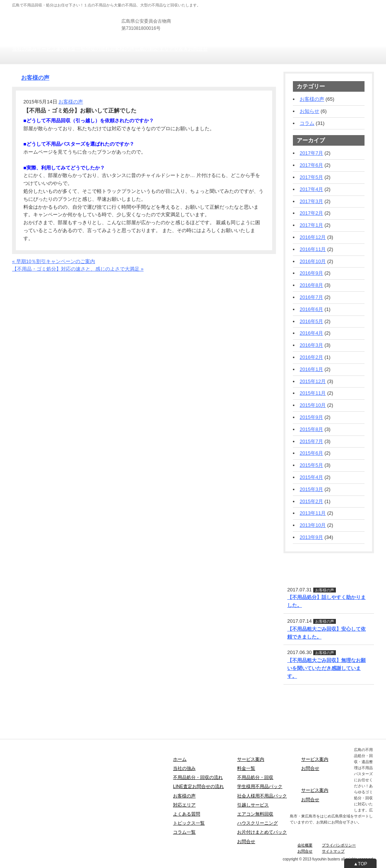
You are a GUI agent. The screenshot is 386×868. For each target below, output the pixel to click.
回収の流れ (98, 49)
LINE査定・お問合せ (306, 563)
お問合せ (198, 49)
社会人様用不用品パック (262, 796)
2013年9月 (311, 537)
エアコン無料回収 (255, 814)
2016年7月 (311, 297)
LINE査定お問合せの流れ (198, 786)
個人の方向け (223, 4)
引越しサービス (253, 805)
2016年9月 (311, 273)
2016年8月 (311, 285)
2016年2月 (311, 357)
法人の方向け (253, 4)
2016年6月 (311, 309)
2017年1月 (311, 225)
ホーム (180, 759)
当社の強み (24, 49)
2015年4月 (311, 477)
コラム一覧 (184, 832)
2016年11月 (313, 249)
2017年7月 (311, 153)
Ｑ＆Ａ (181, 49)
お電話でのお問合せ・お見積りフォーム (56, 277)
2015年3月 (311, 489)
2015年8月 (311, 429)
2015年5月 (311, 465)
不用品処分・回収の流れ (198, 777)
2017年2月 (311, 213)
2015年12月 (313, 381)
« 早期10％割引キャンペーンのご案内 (54, 261)
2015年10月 (313, 405)
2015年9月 (311, 417)
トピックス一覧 (189, 823)
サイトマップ (333, 851)
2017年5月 (311, 177)
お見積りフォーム (354, 22)
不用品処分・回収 (255, 777)
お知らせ (309, 111)
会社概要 (305, 845)
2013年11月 (313, 513)
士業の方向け (283, 4)
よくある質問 (187, 814)
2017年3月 (311, 201)
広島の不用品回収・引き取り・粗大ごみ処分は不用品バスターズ (83, 15)
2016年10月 (313, 261)
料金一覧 (76, 49)
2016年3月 (311, 345)
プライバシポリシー (339, 845)
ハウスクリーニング (257, 823)
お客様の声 (122, 49)
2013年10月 (313, 525)
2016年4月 (311, 333)
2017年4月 (311, 189)
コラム (307, 123)
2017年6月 (311, 165)
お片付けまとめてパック (262, 832)
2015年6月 (311, 453)
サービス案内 (51, 49)
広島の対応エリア (154, 49)
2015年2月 (311, 501)
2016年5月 (311, 321)
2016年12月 (313, 237)
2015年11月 (313, 393)
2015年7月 (311, 441)
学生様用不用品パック (260, 786)
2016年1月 (311, 369)
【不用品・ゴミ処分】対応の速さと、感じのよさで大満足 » (78, 269)
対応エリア (184, 805)
